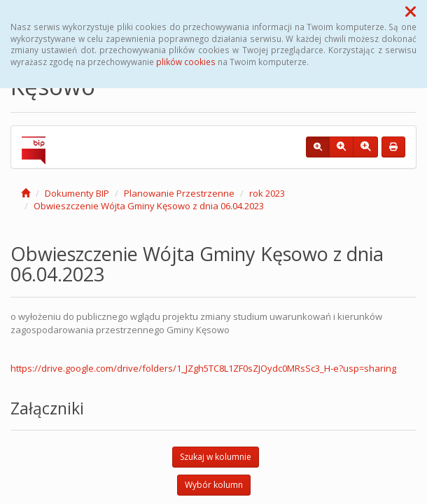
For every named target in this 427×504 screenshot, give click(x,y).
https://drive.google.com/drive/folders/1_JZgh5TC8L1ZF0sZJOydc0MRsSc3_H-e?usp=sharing (203, 368)
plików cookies (186, 62)
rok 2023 (267, 193)
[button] (411, 11)
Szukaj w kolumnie (216, 457)
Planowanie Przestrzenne (179, 193)
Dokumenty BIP (77, 193)
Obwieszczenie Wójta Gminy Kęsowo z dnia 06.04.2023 (149, 206)
